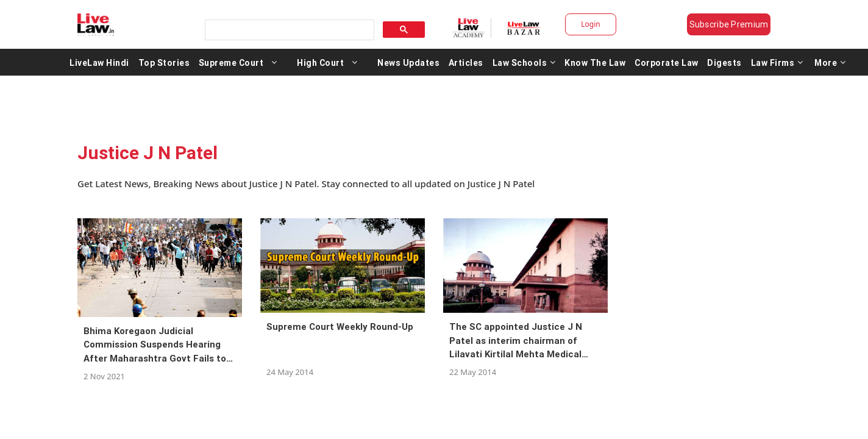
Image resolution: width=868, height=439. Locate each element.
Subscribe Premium (729, 24)
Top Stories (164, 62)
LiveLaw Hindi (99, 62)
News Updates (408, 62)
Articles (466, 62)
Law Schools (524, 62)
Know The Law (595, 62)
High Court (320, 62)
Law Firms (777, 62)
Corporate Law (667, 62)
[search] (288, 30)
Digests (724, 62)
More (830, 62)
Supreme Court (231, 62)
